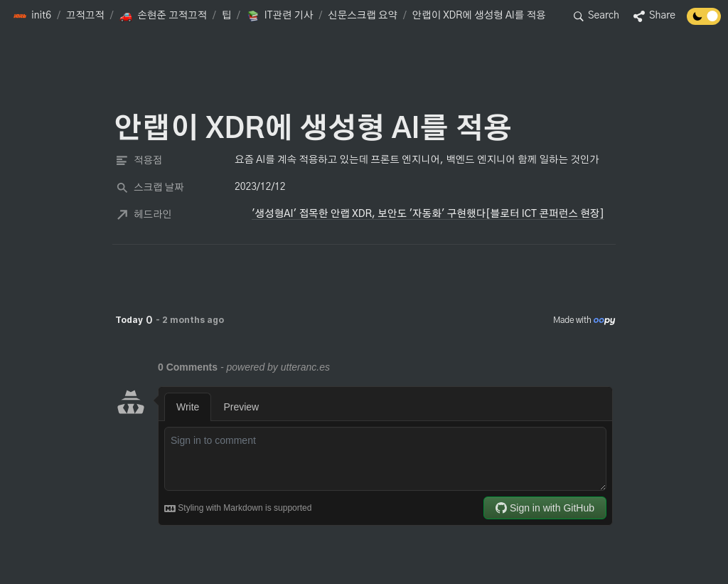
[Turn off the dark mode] (704, 21)
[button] (32, 16)
